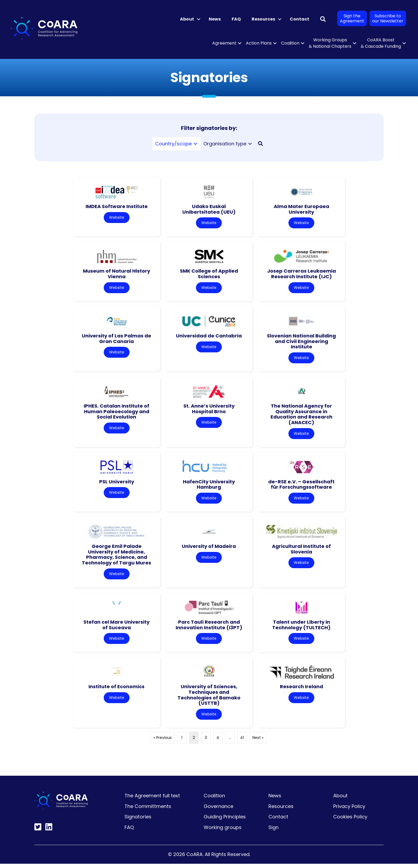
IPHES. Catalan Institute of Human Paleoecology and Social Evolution (116, 413)
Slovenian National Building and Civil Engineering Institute (301, 342)
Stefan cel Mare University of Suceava (116, 628)
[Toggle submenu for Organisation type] (250, 144)
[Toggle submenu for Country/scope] (195, 144)
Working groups (223, 832)
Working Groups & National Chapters (330, 43)
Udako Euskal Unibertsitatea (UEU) (209, 209)
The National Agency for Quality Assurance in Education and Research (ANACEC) (302, 416)
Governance (218, 811)
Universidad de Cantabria (209, 337)
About (187, 19)
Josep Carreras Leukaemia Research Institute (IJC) (302, 274)
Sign (274, 832)
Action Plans (259, 43)
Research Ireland (302, 690)
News (215, 19)
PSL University (117, 484)
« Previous (163, 742)
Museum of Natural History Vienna (116, 274)
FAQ (236, 19)
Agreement (224, 43)
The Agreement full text (152, 800)
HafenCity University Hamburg (209, 487)
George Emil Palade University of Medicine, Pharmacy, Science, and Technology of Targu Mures (116, 557)
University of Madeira (209, 549)
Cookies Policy (350, 821)
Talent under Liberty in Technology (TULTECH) (301, 628)
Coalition (290, 43)
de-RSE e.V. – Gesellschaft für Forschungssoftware (301, 487)
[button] (199, 19)
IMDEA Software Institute (117, 206)
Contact (300, 19)
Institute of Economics (116, 690)
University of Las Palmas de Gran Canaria (116, 340)
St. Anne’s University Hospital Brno (209, 410)
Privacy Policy (349, 811)
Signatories (138, 821)
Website (117, 218)
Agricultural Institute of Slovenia (301, 552)
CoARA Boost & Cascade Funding (381, 43)
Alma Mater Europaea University (302, 209)
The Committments (148, 811)
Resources (263, 19)
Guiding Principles (225, 821)
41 (242, 742)
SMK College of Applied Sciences (209, 274)
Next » (258, 742)
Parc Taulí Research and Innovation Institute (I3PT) (209, 628)
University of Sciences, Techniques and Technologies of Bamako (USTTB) (209, 699)
